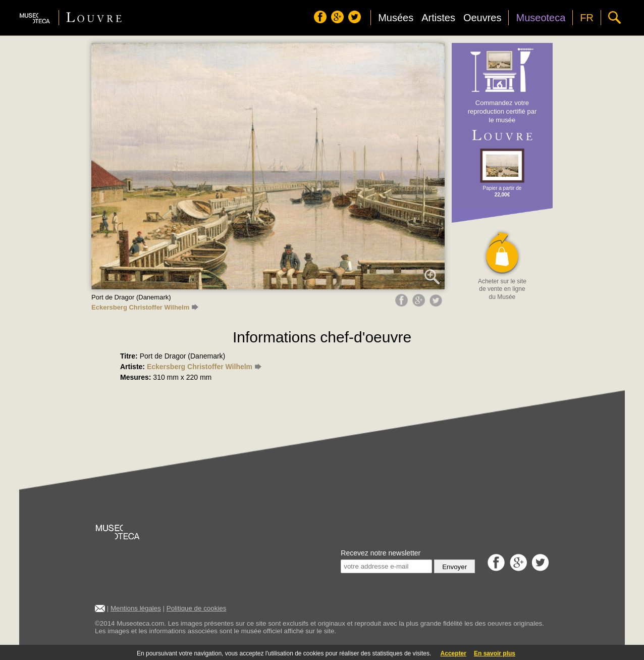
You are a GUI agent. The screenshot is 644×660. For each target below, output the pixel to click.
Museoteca (541, 18)
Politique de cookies (197, 608)
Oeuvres (482, 18)
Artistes (438, 18)
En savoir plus (495, 653)
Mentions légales (136, 608)
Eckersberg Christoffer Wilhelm (145, 307)
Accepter (453, 653)
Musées (396, 18)
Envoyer (454, 567)
